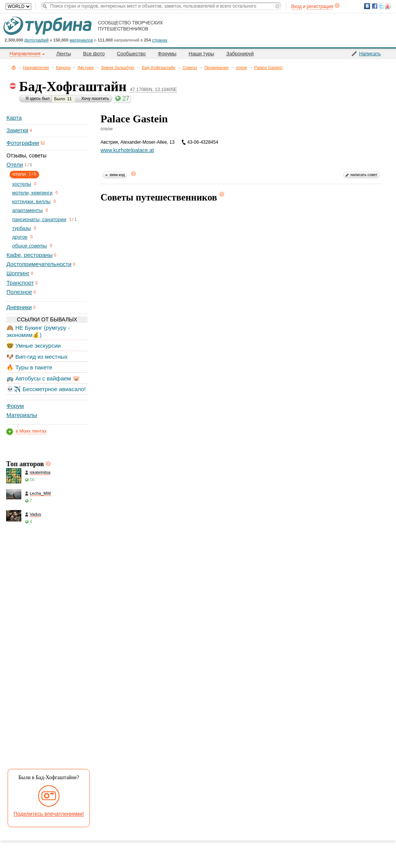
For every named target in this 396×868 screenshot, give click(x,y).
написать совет (364, 175)
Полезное (19, 292)
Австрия (86, 67)
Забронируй (240, 54)
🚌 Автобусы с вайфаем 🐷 (43, 378)
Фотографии (23, 143)
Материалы (22, 415)
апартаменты (27, 210)
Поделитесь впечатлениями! (49, 814)
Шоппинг (18, 273)
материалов (81, 40)
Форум (15, 406)
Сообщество (131, 54)
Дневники (19, 307)
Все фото (94, 54)
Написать (370, 54)
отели (241, 67)
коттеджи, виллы (31, 201)
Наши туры (201, 54)
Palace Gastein (269, 67)
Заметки (17, 130)
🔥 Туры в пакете (29, 367)
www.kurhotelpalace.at (127, 150)
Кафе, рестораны (30, 255)
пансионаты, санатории (39, 219)
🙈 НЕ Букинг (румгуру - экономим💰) (38, 331)
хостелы (22, 184)
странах (160, 40)
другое (20, 237)
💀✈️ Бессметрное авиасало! (46, 389)
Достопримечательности (39, 264)
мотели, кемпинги (32, 193)
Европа (64, 67)
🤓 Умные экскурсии (34, 346)
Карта (14, 118)
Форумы (167, 54)
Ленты (64, 54)
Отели (15, 164)
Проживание (217, 67)
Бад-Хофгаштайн (158, 67)
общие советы (30, 246)
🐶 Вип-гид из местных (37, 357)
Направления (36, 67)
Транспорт (20, 283)
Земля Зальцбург (118, 67)
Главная (14, 67)
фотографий (37, 40)
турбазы (22, 228)
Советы (190, 67)
